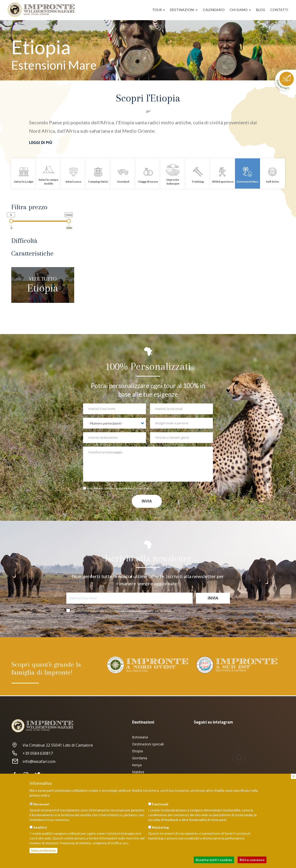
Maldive (138, 772)
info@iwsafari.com (33, 761)
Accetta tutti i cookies (214, 860)
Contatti (279, 10)
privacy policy (39, 795)
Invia (147, 501)
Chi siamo (240, 10)
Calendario (214, 10)
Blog (261, 10)
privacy (109, 611)
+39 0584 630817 (32, 753)
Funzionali (160, 804)
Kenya (137, 765)
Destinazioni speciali (148, 744)
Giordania (140, 758)
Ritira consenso (252, 860)
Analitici (40, 827)
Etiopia (137, 751)
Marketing (160, 827)
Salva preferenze (43, 850)
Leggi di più (41, 143)
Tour (159, 10)
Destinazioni (184, 10)
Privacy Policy (143, 488)
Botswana (140, 737)
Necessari (41, 804)
